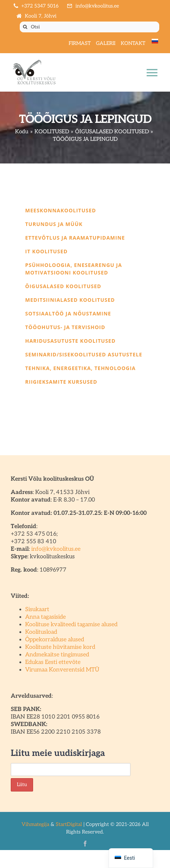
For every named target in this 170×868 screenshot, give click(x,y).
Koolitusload (41, 632)
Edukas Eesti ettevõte (53, 662)
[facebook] (85, 844)
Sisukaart (37, 610)
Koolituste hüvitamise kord (60, 647)
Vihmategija (35, 824)
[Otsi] (89, 27)
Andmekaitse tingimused (57, 655)
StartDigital (69, 824)
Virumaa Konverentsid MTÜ (62, 670)
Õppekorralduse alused (55, 640)
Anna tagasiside (45, 617)
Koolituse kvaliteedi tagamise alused (71, 625)
